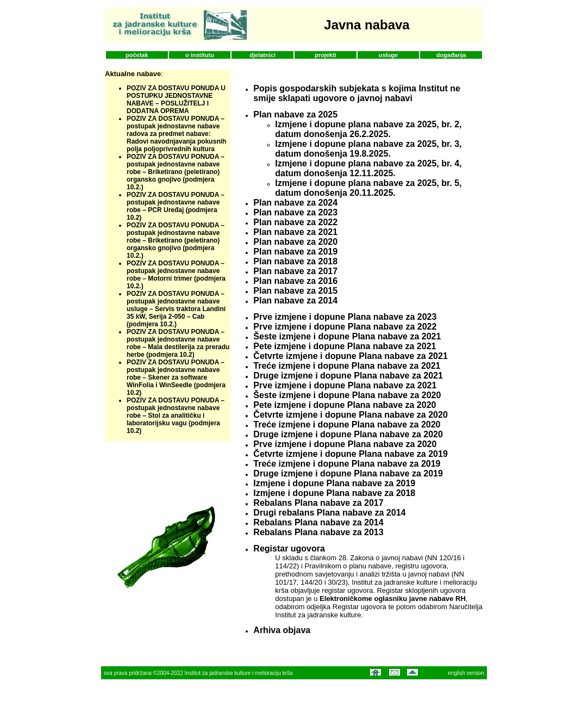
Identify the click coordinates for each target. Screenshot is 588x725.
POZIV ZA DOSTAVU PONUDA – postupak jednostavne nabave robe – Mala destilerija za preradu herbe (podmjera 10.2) (178, 343)
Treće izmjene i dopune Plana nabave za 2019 (347, 464)
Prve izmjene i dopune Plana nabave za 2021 (345, 385)
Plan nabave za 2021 (295, 232)
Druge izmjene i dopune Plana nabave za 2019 (348, 473)
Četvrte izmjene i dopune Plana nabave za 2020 (350, 415)
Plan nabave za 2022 (295, 222)
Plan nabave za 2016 (295, 281)
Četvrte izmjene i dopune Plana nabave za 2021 (350, 356)
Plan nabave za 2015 (295, 291)
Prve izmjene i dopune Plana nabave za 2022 (345, 327)
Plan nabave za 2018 (295, 261)
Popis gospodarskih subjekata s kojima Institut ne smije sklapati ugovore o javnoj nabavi (357, 93)
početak (137, 55)
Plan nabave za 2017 (295, 271)
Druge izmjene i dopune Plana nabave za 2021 (348, 376)
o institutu (200, 55)
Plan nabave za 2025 (295, 114)
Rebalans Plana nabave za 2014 (318, 522)
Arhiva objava (282, 630)
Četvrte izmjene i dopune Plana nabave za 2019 (350, 454)
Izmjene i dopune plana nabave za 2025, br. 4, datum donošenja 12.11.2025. (368, 168)
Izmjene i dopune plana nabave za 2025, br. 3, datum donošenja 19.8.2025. (368, 149)
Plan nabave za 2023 (295, 212)
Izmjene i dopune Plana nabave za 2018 (334, 493)
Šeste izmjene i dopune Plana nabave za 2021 (347, 336)
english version (466, 673)
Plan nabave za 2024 (295, 203)
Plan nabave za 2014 (295, 300)
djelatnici (262, 55)
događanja (451, 55)
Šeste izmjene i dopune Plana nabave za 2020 (347, 395)
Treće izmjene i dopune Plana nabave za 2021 (347, 366)
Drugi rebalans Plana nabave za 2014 (329, 513)
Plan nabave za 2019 (295, 252)
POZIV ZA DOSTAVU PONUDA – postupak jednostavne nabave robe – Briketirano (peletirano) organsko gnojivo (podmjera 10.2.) (176, 172)
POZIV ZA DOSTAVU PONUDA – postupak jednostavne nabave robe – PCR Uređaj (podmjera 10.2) (176, 206)
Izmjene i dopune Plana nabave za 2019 (334, 483)
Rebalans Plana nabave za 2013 (318, 532)
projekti (326, 55)
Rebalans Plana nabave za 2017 (318, 503)
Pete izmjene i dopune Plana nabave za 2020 (345, 405)
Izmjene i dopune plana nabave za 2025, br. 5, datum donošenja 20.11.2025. (368, 188)
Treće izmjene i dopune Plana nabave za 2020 (347, 425)
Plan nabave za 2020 (295, 242)
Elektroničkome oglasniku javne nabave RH (393, 599)
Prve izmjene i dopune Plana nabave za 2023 (345, 317)
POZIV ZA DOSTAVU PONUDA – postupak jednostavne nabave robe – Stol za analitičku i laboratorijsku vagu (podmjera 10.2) (176, 416)
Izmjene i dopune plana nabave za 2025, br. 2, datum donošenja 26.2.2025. (368, 129)
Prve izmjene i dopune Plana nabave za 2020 (345, 444)
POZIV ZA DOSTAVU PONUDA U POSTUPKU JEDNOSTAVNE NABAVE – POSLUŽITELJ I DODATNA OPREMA (176, 100)
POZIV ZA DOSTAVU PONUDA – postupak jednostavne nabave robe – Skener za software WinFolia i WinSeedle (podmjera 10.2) (176, 377)
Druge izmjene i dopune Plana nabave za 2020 (348, 434)
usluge (388, 55)
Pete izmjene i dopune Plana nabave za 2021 (345, 346)
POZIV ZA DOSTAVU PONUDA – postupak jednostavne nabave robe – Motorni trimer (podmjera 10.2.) (176, 275)
